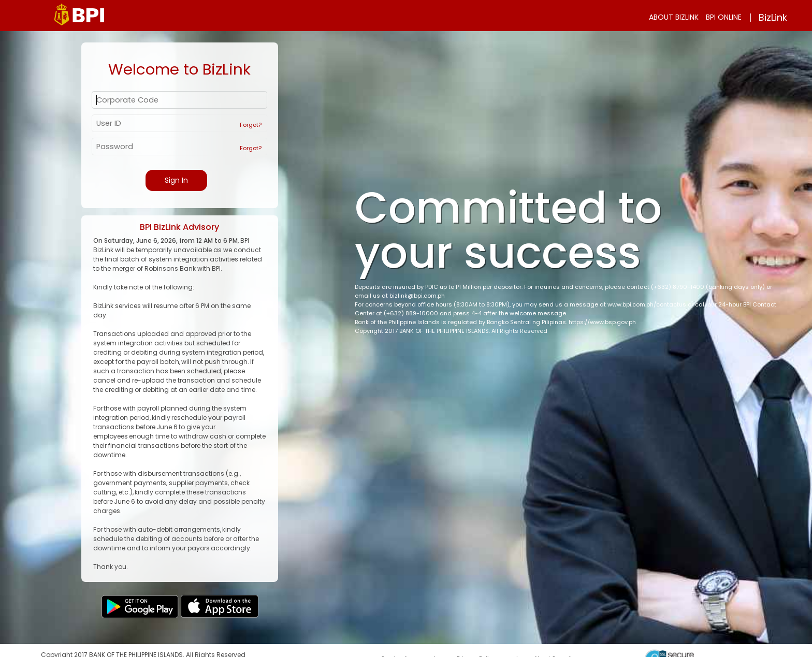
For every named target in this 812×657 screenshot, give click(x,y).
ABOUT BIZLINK (674, 17)
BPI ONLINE (724, 17)
